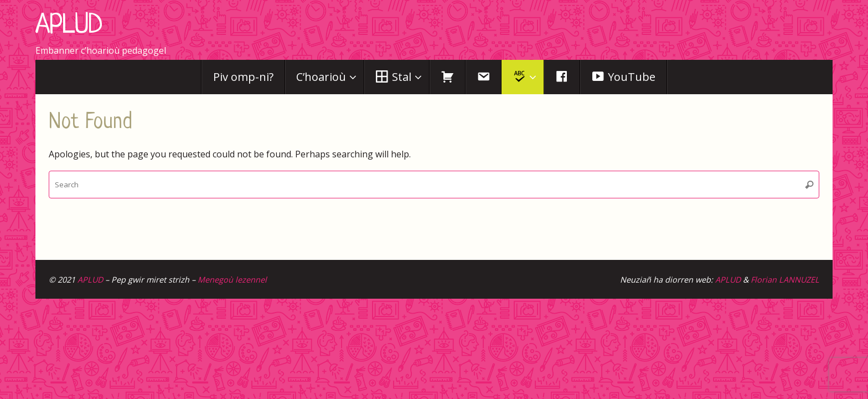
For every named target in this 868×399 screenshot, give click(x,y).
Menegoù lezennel (232, 280)
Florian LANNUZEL (785, 280)
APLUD (69, 26)
